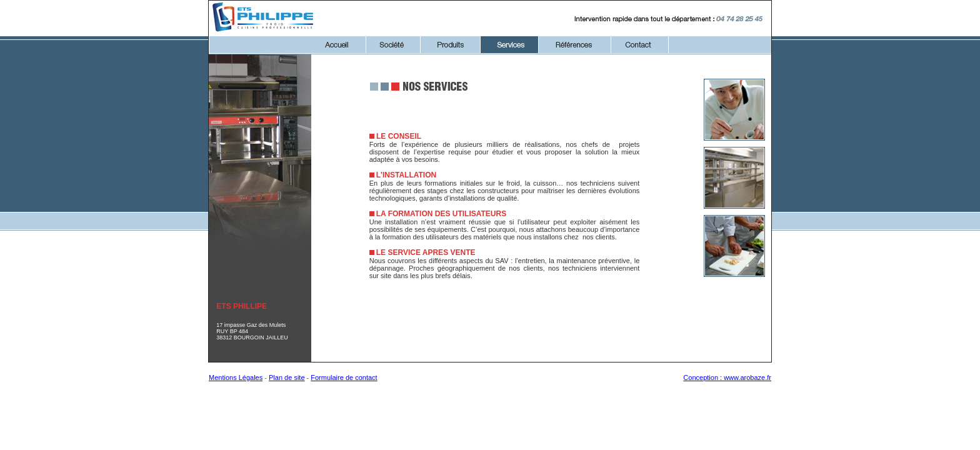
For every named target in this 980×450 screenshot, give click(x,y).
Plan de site (287, 377)
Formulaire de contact (344, 377)
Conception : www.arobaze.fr (727, 377)
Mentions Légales (236, 377)
